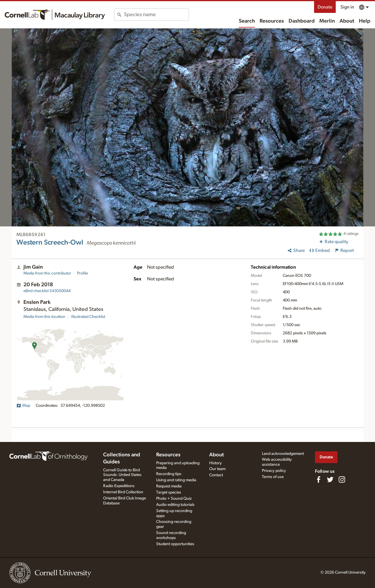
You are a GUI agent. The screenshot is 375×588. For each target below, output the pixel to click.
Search (247, 21)
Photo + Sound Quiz (174, 499)
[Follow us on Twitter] (330, 479)
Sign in (347, 7)
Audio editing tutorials (175, 505)
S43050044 (47, 291)
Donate (325, 7)
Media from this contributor (47, 273)
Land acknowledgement (283, 454)
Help (365, 21)
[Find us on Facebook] (318, 479)
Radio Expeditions (119, 486)
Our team (217, 469)
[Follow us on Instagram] (342, 479)
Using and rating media (176, 480)
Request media (169, 486)
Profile (82, 273)
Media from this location (44, 317)
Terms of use (273, 477)
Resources (272, 21)
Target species (169, 492)
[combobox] (156, 15)
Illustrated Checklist (88, 317)
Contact (216, 475)
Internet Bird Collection (123, 492)
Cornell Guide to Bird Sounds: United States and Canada (122, 475)
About (347, 21)
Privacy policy (274, 471)
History (215, 463)
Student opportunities (175, 544)
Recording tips (169, 474)
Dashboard (302, 21)
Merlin (327, 21)
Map (23, 406)
